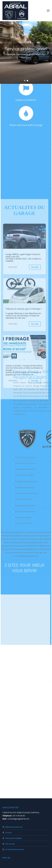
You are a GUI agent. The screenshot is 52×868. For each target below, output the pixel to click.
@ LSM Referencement (15, 849)
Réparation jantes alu (14, 827)
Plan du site (10, 844)
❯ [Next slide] (48, 53)
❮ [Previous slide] (4, 53)
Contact (8, 833)
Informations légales (14, 838)
